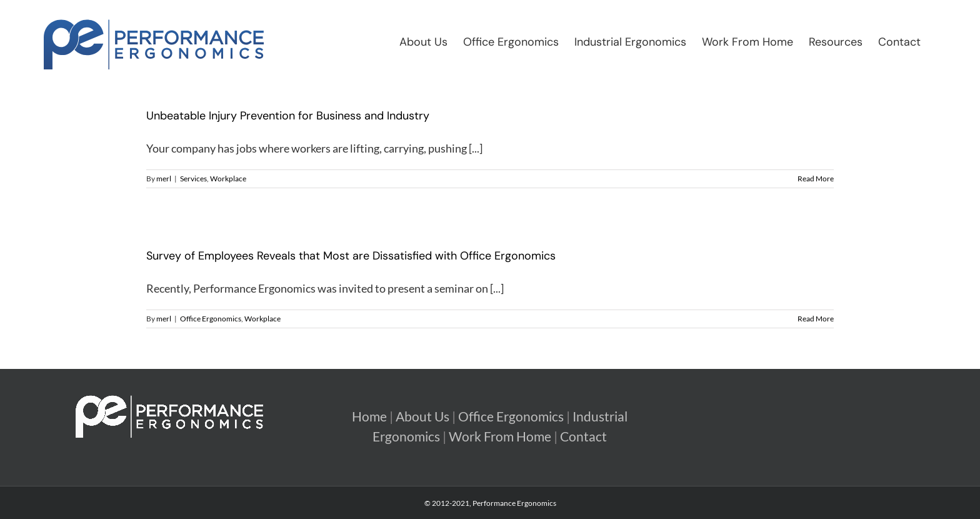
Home (369, 416)
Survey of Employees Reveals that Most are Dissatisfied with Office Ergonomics (351, 256)
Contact (583, 436)
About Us (422, 416)
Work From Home (500, 436)
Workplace (228, 179)
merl (164, 179)
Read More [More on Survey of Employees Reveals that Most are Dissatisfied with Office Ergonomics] (816, 319)
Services (193, 179)
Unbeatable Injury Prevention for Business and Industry (288, 116)
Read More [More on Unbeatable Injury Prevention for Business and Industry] (816, 179)
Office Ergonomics (211, 319)
